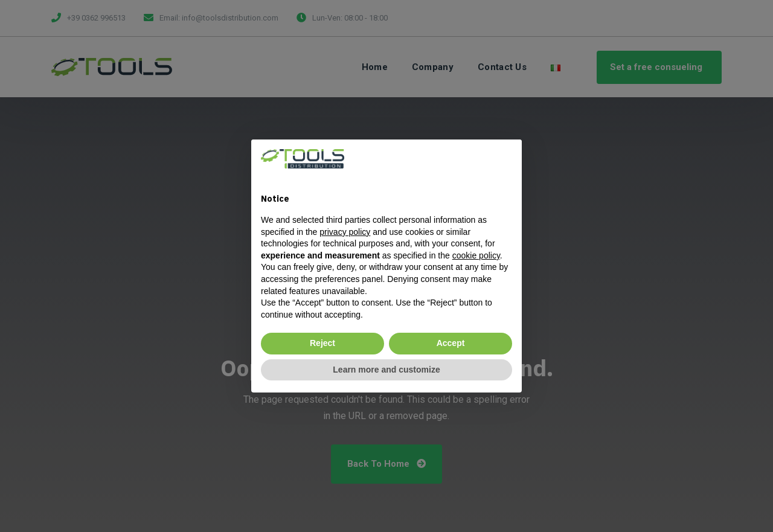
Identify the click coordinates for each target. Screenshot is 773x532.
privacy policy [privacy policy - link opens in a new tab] (345, 232)
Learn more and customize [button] (386, 370)
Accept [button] (451, 343)
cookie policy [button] (476, 255)
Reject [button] (322, 343)
